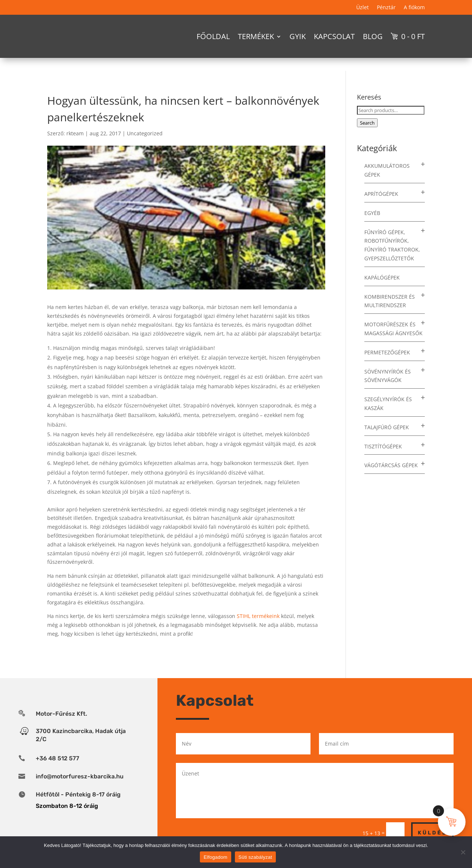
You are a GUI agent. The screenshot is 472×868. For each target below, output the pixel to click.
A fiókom (414, 8)
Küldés (432, 833)
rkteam (75, 133)
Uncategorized (145, 133)
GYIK (298, 36)
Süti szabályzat (255, 857)
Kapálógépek (382, 277)
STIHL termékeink (258, 616)
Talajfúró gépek (387, 427)
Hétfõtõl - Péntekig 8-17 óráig (78, 794)
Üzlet (362, 8)
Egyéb (372, 213)
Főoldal (213, 36)
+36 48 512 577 (58, 758)
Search (367, 123)
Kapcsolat (334, 36)
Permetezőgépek (387, 352)
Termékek (256, 36)
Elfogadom (215, 857)
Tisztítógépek (383, 446)
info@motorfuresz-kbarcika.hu (80, 776)
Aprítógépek (381, 194)
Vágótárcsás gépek (391, 465)
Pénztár (386, 8)
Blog (373, 36)
